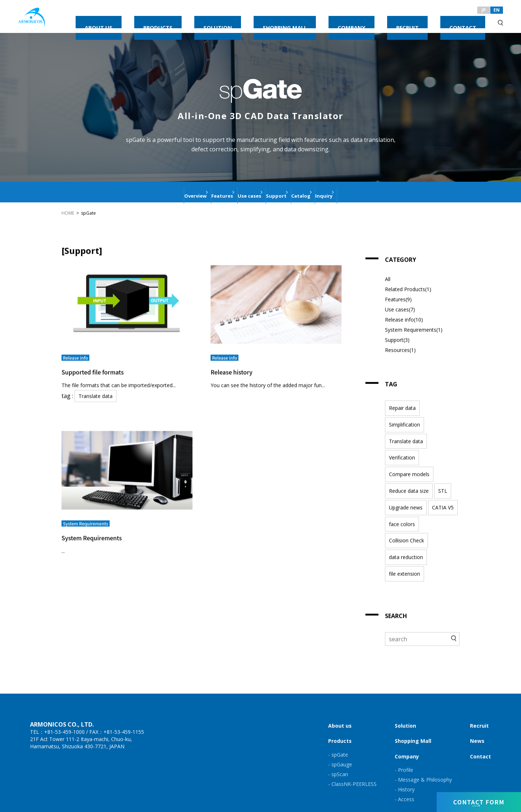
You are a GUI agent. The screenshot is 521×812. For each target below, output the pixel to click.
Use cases (241, 192)
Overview (151, 192)
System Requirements (103, 523)
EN (497, 10)
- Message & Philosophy (423, 768)
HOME (68, 213)
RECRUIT (437, 21)
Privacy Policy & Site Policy (57, 806)
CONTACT (473, 21)
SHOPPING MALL (354, 21)
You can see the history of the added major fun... (264, 380)
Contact (480, 745)
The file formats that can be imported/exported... (119, 380)
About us (340, 714)
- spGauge (340, 753)
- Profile (404, 758)
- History (405, 778)
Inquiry (368, 192)
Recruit (479, 714)
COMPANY (400, 21)
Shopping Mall (413, 730)
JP (484, 10)
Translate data (93, 390)
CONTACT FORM (479, 800)
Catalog (328, 192)
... (63, 538)
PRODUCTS (268, 21)
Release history (236, 366)
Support (286, 192)
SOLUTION (307, 21)
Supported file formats (104, 366)
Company (407, 745)
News (477, 730)
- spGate (338, 743)
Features (196, 192)
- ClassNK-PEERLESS (352, 772)
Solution (405, 714)
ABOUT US (228, 21)
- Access (404, 788)
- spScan (338, 763)
